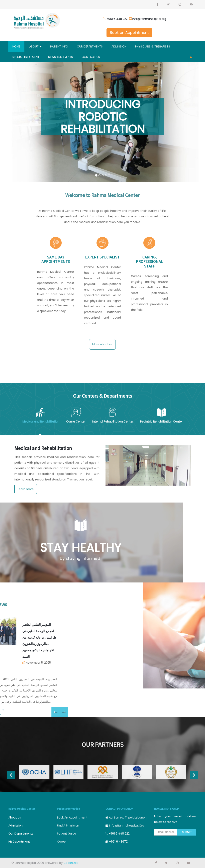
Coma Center (76, 501)
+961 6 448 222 (117, 19)
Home (16, 46)
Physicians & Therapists (153, 46)
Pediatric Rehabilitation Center (161, 501)
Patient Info (59, 46)
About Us (15, 818)
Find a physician (68, 826)
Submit (187, 832)
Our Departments (90, 46)
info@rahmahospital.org (149, 19)
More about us (102, 344)
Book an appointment (72, 818)
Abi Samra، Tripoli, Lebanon (126, 818)
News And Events (61, 57)
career (62, 842)
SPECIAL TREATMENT (26, 57)
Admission (119, 46)
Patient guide (67, 834)
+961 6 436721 (117, 842)
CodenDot (71, 863)
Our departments (21, 834)
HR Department (19, 842)
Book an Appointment (129, 33)
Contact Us (91, 57)
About (35, 46)
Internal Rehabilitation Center (113, 501)
